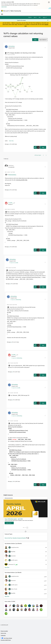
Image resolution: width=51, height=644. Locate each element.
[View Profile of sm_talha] (10, 203)
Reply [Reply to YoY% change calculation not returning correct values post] (43, 147)
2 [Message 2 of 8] (9, 247)
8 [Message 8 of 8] (9, 190)
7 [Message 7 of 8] (12, 481)
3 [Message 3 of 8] (10, 284)
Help (40, 17)
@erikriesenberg (12, 175)
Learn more (4, 7)
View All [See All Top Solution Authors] (7, 567)
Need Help (11, 141)
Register (30, 17)
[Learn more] (9, 523)
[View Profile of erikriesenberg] (11, 46)
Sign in (35, 17)
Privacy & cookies (4, 631)
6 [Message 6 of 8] (12, 400)
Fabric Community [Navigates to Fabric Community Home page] (16, 11)
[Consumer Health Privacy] (26, 640)
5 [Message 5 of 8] (12, 372)
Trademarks (3, 635)
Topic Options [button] (43, 40)
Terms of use (3, 633)
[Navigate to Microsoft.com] (5, 11)
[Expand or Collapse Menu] (2, 14)
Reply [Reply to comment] (43, 193)
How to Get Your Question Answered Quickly (15, 538)
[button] (35, 40)
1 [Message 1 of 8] (9, 144)
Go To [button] (44, 17)
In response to (14, 263)
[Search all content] (33, 20)
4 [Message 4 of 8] (11, 342)
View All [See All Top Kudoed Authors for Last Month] (7, 596)
